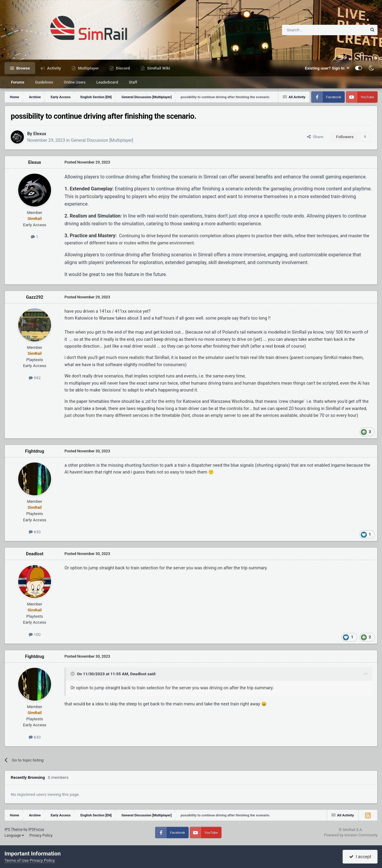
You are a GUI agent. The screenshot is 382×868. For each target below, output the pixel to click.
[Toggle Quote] (73, 674)
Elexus (40, 134)
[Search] (310, 30)
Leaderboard (107, 82)
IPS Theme (14, 829)
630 (35, 532)
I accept (360, 857)
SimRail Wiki (158, 68)
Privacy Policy (41, 835)
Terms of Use (17, 860)
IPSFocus (36, 829)
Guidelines (44, 82)
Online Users (75, 82)
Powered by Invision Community (351, 835)
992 (35, 378)
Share (315, 137)
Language (14, 835)
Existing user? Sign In (327, 68)
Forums (18, 82)
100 (35, 634)
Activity (53, 68)
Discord (122, 68)
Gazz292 (35, 297)
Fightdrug (35, 451)
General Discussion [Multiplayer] (102, 140)
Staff (133, 82)
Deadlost (35, 554)
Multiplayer (88, 68)
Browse (23, 68)
